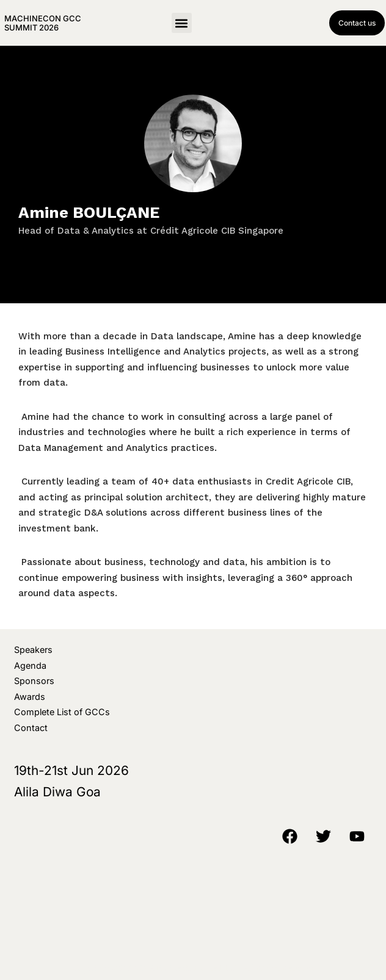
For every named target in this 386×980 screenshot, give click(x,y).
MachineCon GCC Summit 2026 (43, 23)
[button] (182, 23)
